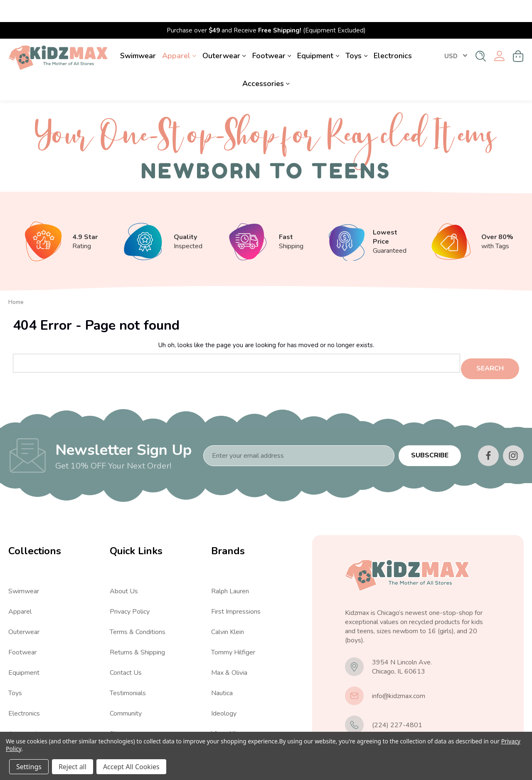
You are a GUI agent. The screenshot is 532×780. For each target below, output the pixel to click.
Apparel (179, 34)
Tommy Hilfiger (233, 626)
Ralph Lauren (230, 565)
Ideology (224, 687)
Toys (356, 34)
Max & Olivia (229, 647)
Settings (29, 767)
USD (456, 34)
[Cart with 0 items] (518, 34)
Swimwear (138, 34)
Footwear (272, 34)
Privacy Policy (130, 585)
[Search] (481, 34)
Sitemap (122, 708)
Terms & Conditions (138, 606)
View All (21, 728)
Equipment (318, 34)
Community (126, 687)
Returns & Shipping (137, 626)
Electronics (393, 34)
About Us (124, 565)
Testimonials (128, 667)
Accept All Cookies (131, 767)
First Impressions (236, 585)
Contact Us (126, 647)
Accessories (266, 62)
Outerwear (224, 34)
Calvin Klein (228, 606)
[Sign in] (499, 34)
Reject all (73, 767)
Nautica (222, 667)
